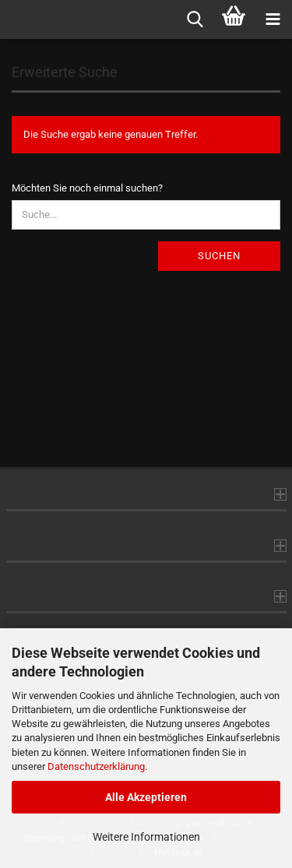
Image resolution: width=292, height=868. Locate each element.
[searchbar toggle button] (195, 19)
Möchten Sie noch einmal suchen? (87, 188)
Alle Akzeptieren (146, 797)
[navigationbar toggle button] (273, 19)
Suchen (219, 256)
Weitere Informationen (146, 837)
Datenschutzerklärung (96, 766)
